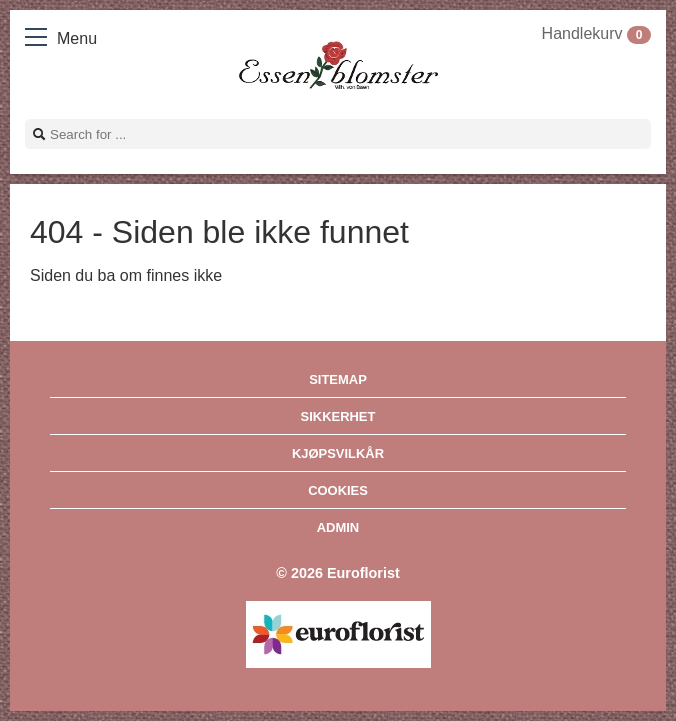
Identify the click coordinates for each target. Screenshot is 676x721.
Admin (338, 527)
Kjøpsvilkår (338, 453)
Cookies (338, 490)
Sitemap (338, 379)
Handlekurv (596, 33)
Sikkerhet (338, 416)
